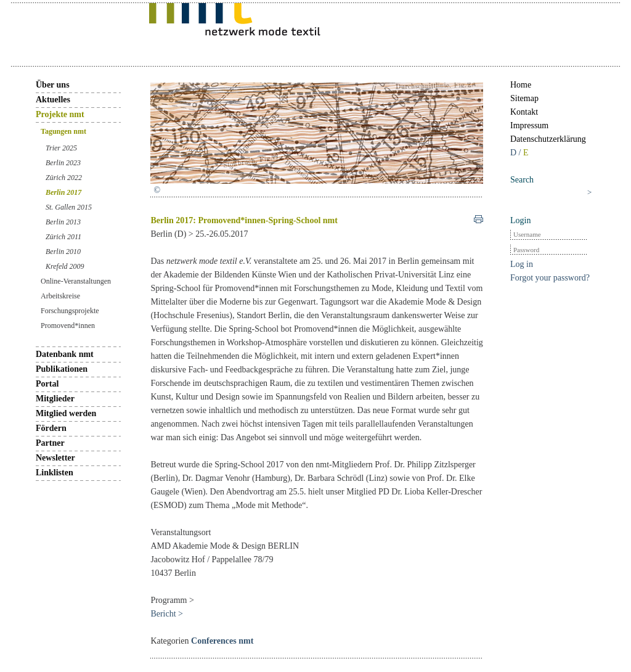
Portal (47, 384)
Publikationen (62, 369)
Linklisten (55, 473)
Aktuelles (53, 100)
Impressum (529, 125)
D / (517, 153)
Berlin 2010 (63, 252)
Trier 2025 (61, 148)
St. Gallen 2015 (69, 207)
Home (521, 85)
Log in (522, 264)
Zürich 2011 (63, 237)
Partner (50, 443)
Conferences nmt (222, 641)
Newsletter (55, 458)
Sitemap (524, 98)
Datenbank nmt (65, 354)
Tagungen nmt (63, 131)
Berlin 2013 (63, 222)
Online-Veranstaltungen (76, 281)
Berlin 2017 (63, 192)
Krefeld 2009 (65, 266)
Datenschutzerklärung (548, 139)
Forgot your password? (550, 278)
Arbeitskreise (60, 296)
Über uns (53, 85)
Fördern (51, 428)
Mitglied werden (66, 413)
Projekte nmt (60, 114)
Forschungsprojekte (70, 311)
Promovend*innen (68, 326)
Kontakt (524, 112)
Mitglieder (55, 399)
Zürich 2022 (64, 178)
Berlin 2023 (63, 163)
